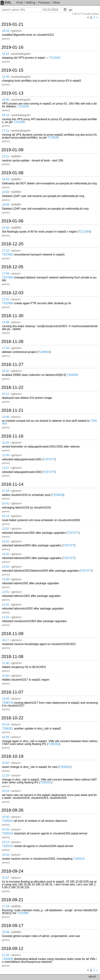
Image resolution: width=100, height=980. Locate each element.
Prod (19, 3)
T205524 (8, 821)
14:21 (6, 54)
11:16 (6, 775)
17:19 (6, 491)
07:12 (6, 394)
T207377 (49, 459)
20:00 (6, 100)
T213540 (55, 58)
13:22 (6, 541)
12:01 (6, 592)
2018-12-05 (12, 267)
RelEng (30, 3)
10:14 (6, 791)
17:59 (6, 274)
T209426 (58, 495)
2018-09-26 (12, 810)
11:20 (6, 955)
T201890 (23, 913)
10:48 (6, 417)
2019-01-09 (12, 150)
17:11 (6, 131)
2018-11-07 (12, 692)
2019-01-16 (12, 47)
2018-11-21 (12, 410)
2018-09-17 (12, 926)
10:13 (6, 842)
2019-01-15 (12, 70)
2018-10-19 (12, 756)
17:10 (6, 251)
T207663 (8, 255)
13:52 (6, 529)
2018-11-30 (12, 316)
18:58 (6, 205)
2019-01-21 (12, 24)
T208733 (8, 703)
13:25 (6, 299)
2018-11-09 (12, 634)
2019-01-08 (12, 173)
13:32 (6, 371)
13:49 (6, 699)
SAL (6, 2)
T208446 (72, 375)
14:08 (6, 322)
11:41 (6, 605)
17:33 (6, 348)
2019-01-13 (12, 93)
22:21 (6, 156)
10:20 (6, 829)
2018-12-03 (12, 293)
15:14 (6, 516)
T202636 (8, 959)
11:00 (6, 663)
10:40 (6, 817)
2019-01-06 (12, 221)
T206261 (8, 729)
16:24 (6, 724)
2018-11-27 (12, 364)
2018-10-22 (12, 718)
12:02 (6, 763)
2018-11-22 (12, 387)
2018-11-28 (12, 342)
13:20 (6, 554)
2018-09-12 (12, 949)
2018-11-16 (12, 436)
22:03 (6, 228)
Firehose (44, 3)
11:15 (6, 617)
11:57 (6, 468)
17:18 (6, 906)
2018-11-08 (12, 657)
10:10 (6, 855)
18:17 (6, 640)
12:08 (6, 455)
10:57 (6, 878)
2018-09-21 (12, 900)
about (92, 977)
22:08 (6, 932)
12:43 (6, 443)
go (71, 10)
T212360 (84, 232)
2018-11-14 (12, 484)
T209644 (44, 352)
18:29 (6, 31)
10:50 (6, 676)
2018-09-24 (12, 871)
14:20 (6, 77)
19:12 (6, 115)
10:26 (6, 737)
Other (56, 3)
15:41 (6, 503)
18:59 (6, 179)
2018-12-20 (12, 244)
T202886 (8, 303)
